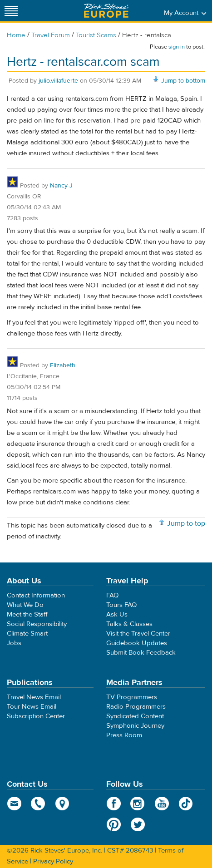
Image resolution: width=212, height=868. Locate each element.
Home (16, 35)
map (62, 804)
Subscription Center (36, 716)
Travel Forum (51, 35)
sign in (177, 47)
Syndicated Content (135, 716)
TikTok (186, 804)
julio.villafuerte (58, 81)
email (14, 804)
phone (38, 804)
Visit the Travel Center (138, 634)
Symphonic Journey (135, 726)
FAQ (112, 595)
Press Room (124, 735)
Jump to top (186, 523)
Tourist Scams (96, 35)
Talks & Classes (129, 624)
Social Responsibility (37, 624)
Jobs (14, 643)
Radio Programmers (136, 707)
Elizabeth (63, 365)
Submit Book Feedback (141, 653)
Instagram (138, 804)
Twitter (138, 824)
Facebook (114, 804)
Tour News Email (32, 707)
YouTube (162, 804)
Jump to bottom (183, 81)
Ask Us (117, 614)
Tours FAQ (121, 605)
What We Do (25, 605)
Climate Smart (27, 634)
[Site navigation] (11, 11)
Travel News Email (34, 697)
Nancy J (61, 186)
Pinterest (114, 824)
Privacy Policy (53, 861)
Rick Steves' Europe (106, 11)
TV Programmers (132, 697)
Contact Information (36, 595)
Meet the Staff (27, 614)
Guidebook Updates (137, 643)
